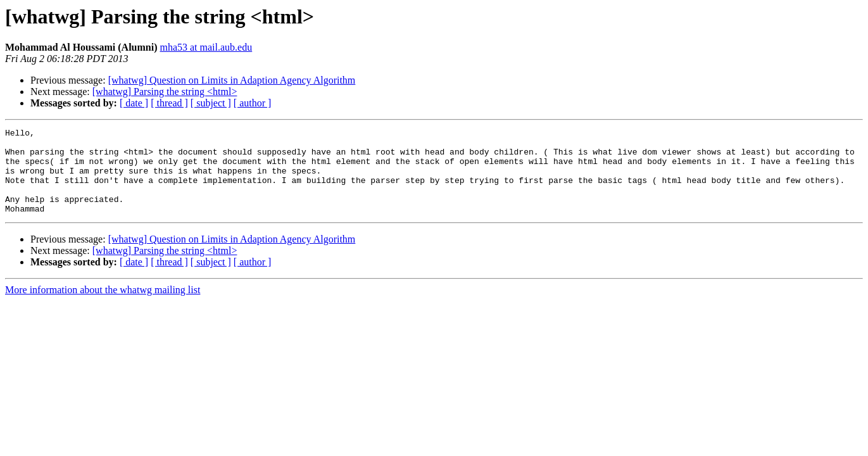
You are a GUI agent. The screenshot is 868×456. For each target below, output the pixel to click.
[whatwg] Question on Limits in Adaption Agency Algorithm (232, 80)
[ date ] (134, 103)
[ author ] (253, 103)
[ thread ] (169, 103)
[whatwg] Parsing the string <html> (165, 92)
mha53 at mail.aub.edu (206, 47)
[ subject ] (211, 103)
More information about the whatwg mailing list (103, 307)
